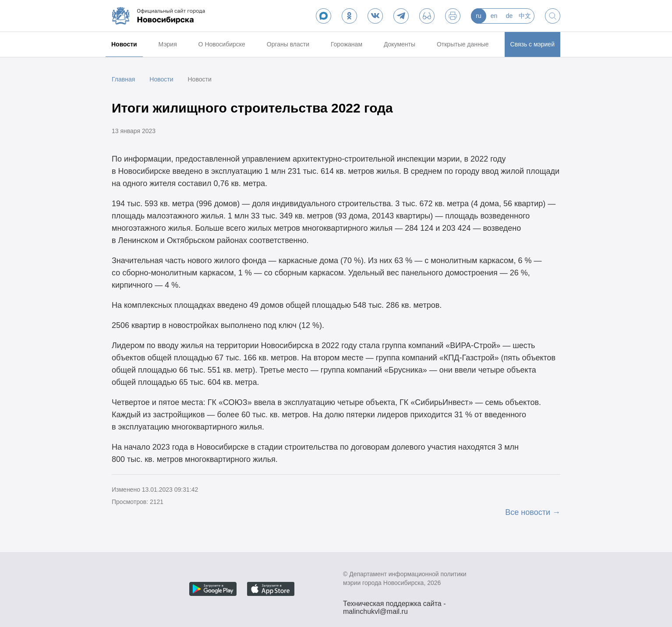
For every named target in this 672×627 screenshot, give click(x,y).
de (509, 16)
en (494, 16)
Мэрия (168, 44)
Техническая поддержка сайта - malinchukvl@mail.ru (394, 605)
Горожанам (347, 44)
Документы (400, 44)
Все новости (528, 512)
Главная (123, 79)
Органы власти (288, 44)
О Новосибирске (222, 44)
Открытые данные (463, 44)
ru (478, 16)
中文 (525, 16)
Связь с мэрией (532, 44)
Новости (124, 44)
